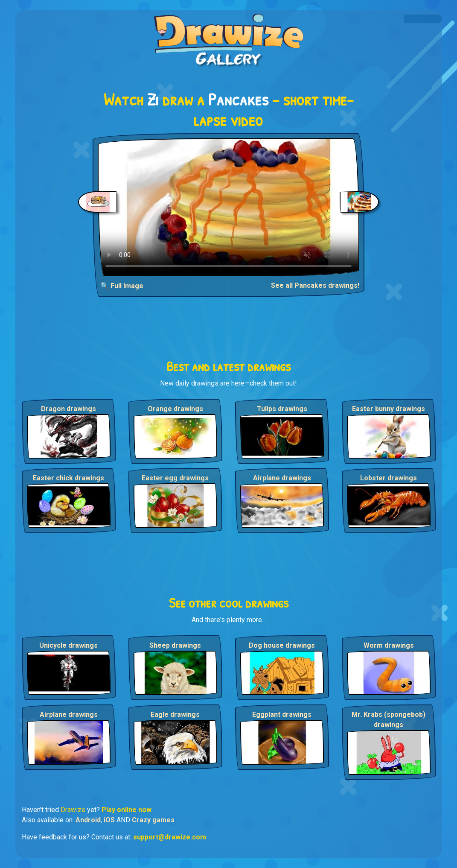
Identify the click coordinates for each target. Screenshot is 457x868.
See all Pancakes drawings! (315, 285)
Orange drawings (175, 409)
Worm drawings (389, 645)
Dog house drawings (282, 645)
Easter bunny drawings (389, 409)
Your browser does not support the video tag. (228, 207)
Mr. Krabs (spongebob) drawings (389, 720)
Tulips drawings (282, 409)
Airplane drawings (282, 478)
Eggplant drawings (282, 715)
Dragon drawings (68, 409)
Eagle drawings (175, 715)
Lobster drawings (389, 478)
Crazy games (153, 820)
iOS (109, 820)
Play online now (127, 810)
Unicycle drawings (68, 645)
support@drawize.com (170, 837)
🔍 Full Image (122, 286)
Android (88, 820)
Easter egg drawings (175, 478)
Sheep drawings (175, 645)
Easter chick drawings (68, 478)
